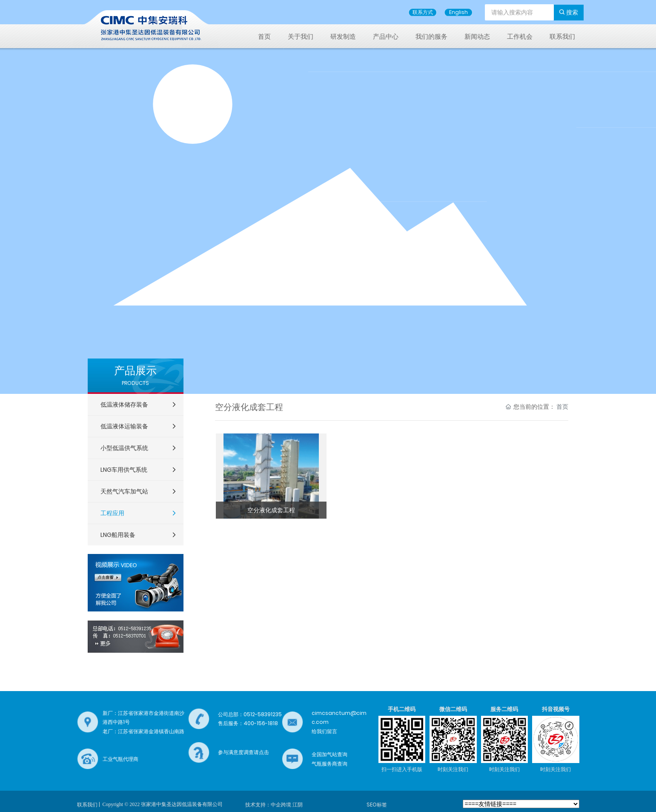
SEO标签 (377, 805)
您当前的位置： (537, 407)
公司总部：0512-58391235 (250, 714)
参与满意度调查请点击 (243, 752)
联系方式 (423, 12)
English (458, 12)
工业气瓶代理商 (120, 759)
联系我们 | (89, 805)
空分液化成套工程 (271, 510)
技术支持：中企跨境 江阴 (274, 805)
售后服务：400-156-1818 (248, 723)
